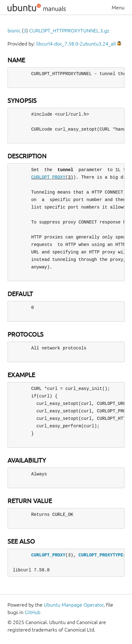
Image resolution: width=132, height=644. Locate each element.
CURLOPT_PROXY (48, 177)
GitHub (33, 612)
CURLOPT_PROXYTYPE (101, 555)
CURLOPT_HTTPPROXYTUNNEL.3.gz (69, 31)
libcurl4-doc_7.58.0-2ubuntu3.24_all (76, 44)
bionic (14, 31)
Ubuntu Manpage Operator (74, 605)
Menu (118, 7)
